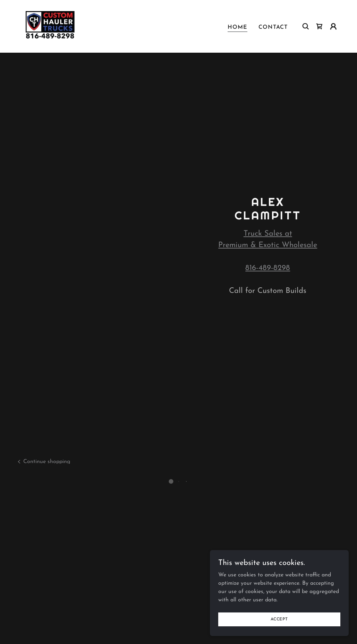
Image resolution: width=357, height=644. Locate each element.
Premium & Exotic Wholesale (268, 245)
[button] (320, 26)
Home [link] (237, 26)
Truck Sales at (268, 234)
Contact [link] (273, 26)
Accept (279, 619)
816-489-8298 (268, 268)
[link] (49, 25)
